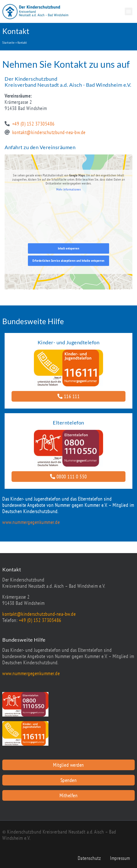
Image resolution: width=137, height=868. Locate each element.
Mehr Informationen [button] (68, 189)
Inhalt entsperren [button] (69, 248)
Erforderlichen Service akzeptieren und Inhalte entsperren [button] (68, 260)
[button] (129, 11)
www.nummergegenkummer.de (31, 522)
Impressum (120, 858)
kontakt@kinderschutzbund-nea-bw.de (39, 614)
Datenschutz (89, 858)
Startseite (8, 43)
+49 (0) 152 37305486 (40, 620)
